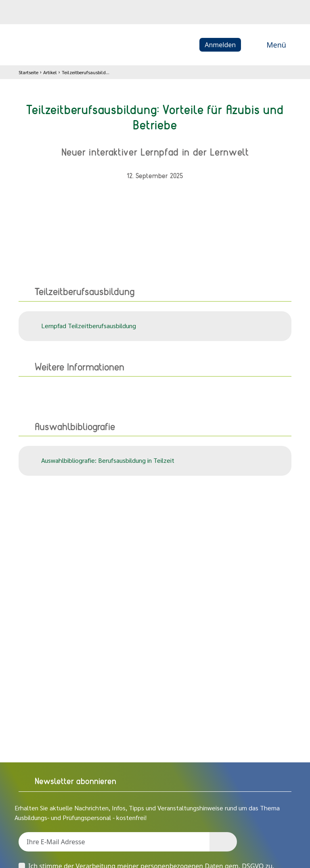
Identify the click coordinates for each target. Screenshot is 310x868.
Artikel (50, 72)
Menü (267, 45)
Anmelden (220, 45)
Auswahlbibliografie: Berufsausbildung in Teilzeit (101, 461)
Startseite (28, 72)
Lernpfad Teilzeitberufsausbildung (82, 326)
